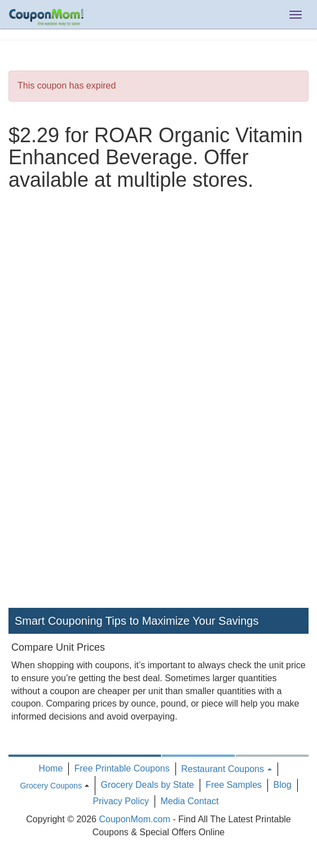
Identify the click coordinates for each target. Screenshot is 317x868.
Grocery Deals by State (148, 785)
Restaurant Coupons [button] (226, 769)
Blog (283, 785)
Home (51, 768)
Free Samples (234, 785)
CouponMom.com (134, 819)
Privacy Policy (121, 801)
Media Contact (189, 801)
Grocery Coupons (51, 786)
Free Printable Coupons (122, 768)
